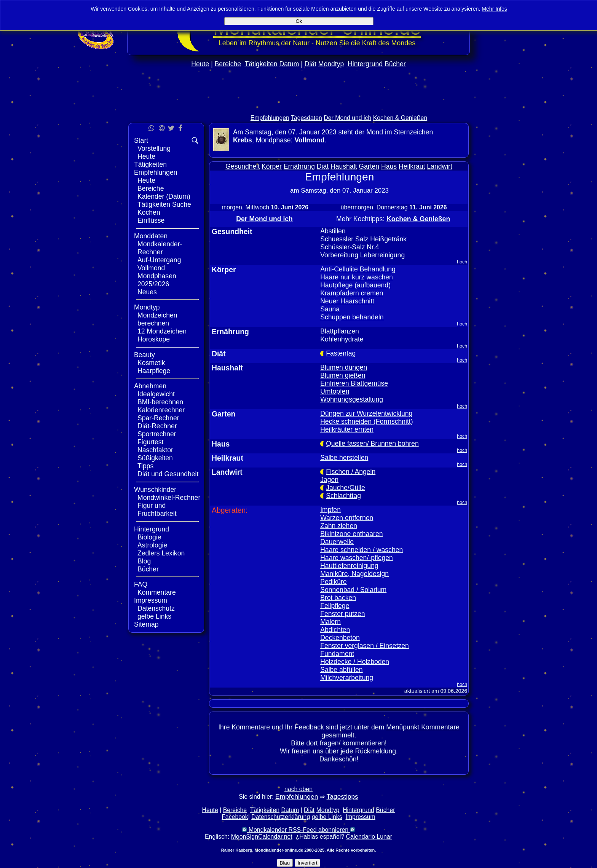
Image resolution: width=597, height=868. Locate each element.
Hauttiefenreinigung (349, 566)
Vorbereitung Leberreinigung (362, 255)
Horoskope (154, 339)
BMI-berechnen (160, 402)
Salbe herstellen (344, 458)
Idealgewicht (156, 394)
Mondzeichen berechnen (157, 319)
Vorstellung (154, 148)
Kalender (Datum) (164, 196)
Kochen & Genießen (400, 118)
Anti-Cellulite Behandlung (358, 269)
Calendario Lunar (369, 837)
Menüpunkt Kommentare (423, 727)
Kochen (149, 212)
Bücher (395, 64)
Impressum (151, 600)
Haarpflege (154, 371)
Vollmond (151, 268)
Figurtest (150, 442)
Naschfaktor (155, 450)
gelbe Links (154, 616)
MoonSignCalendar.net (262, 837)
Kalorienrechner (161, 410)
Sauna (330, 309)
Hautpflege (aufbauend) (355, 285)
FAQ (141, 584)
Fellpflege (335, 606)
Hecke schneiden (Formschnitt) (366, 421)
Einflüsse (151, 220)
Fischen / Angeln (351, 472)
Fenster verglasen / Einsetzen (365, 646)
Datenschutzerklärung (281, 817)
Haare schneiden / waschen (362, 550)
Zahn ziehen (339, 526)
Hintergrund (365, 64)
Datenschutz (156, 608)
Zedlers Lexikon (161, 553)
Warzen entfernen (347, 518)
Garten (369, 166)
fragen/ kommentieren (352, 743)
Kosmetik (151, 363)
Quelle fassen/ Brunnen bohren (372, 444)
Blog (144, 561)
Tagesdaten (306, 118)
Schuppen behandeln (352, 317)
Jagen (329, 480)
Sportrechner (157, 434)
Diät (310, 64)
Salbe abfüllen (342, 670)
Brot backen (338, 598)
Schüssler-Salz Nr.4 (350, 247)
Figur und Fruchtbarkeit (157, 510)
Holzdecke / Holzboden (355, 662)
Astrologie (152, 545)
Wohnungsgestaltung (352, 399)
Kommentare (157, 592)
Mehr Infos (494, 9)
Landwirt (440, 166)
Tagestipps (342, 796)
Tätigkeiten (261, 64)
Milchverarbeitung (347, 678)
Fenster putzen (342, 614)
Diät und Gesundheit (168, 474)
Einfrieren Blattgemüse (354, 383)
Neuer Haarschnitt (347, 301)
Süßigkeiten (155, 458)
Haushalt (344, 166)
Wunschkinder (155, 490)
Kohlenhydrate (342, 339)
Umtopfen (335, 391)
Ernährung (299, 166)
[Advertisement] (298, 107)
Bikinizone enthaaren (351, 534)
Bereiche (228, 64)
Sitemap (146, 624)
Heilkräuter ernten (347, 429)
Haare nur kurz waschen (357, 277)
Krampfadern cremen (352, 293)
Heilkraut (412, 166)
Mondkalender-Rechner (160, 248)
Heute (200, 64)
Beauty (144, 355)
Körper (272, 166)
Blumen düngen (344, 367)
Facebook (235, 817)
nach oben (298, 789)
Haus (389, 166)
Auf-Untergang (159, 260)
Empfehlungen (270, 118)
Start (141, 140)
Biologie (149, 537)
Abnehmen (150, 386)
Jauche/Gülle (346, 488)
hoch (462, 262)
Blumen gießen (343, 375)
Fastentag (341, 353)
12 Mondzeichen (162, 331)
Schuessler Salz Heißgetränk (363, 239)
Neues (147, 292)
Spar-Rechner (158, 418)
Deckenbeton (340, 638)
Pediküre (333, 582)
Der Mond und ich (347, 118)
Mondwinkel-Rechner (169, 498)
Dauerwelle (337, 542)
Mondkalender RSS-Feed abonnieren (298, 830)
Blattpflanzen (340, 331)
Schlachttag (343, 496)
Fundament (337, 654)
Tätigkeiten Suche (164, 204)
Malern (330, 622)
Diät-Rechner (157, 426)
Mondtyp (331, 64)
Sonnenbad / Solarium (353, 590)
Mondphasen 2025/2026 (157, 280)
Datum (289, 64)
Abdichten (335, 630)
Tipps (145, 466)
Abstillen (333, 231)
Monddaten (151, 236)
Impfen (330, 510)
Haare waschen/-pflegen (357, 558)
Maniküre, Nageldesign (354, 574)
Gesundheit (243, 166)
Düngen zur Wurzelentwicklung (366, 413)
